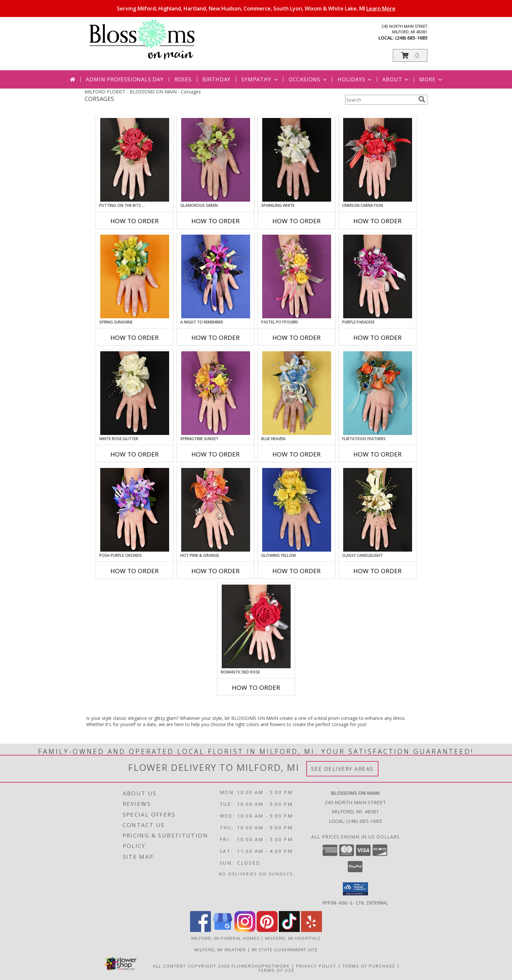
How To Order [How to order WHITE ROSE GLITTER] (135, 454)
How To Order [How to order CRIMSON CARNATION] (377, 221)
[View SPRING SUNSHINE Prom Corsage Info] (135, 276)
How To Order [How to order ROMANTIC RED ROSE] (256, 688)
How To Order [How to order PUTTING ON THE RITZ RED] (135, 221)
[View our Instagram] (245, 930)
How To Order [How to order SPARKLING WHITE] (296, 221)
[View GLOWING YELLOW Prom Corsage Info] (297, 510)
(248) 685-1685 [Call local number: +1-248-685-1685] (411, 38)
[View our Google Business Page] (223, 930)
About (396, 79)
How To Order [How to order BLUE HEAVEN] (296, 454)
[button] (410, 55)
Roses (183, 79)
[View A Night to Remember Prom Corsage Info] (216, 276)
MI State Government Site (285, 949)
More (431, 79)
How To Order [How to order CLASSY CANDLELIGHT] (377, 571)
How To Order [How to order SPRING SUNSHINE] (135, 338)
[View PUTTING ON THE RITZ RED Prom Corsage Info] (135, 160)
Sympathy (260, 79)
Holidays (355, 79)
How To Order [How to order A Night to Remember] (216, 338)
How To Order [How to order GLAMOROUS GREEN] (216, 221)
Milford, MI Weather (220, 949)
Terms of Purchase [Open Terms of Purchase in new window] (369, 966)
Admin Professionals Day (125, 79)
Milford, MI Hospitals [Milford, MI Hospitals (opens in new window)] (293, 938)
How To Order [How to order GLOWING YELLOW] (296, 571)
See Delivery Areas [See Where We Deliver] (342, 769)
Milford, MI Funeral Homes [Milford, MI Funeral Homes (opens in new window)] (226, 938)
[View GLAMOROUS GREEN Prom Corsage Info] (216, 160)
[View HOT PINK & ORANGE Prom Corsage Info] (216, 510)
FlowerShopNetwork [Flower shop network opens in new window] (261, 966)
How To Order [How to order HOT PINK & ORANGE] (216, 571)
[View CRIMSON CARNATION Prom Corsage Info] (378, 160)
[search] (422, 99)
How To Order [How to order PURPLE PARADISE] (377, 338)
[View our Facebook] (200, 930)
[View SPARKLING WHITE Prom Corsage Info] (297, 160)
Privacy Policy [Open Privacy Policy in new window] (316, 966)
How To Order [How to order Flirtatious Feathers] (377, 454)
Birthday (216, 79)
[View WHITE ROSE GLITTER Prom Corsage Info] (135, 393)
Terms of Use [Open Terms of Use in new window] (276, 970)
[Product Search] (380, 100)
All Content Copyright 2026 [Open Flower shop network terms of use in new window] (191, 966)
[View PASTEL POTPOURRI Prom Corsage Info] (297, 276)
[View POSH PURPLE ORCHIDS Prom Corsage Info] (135, 510)
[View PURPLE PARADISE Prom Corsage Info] (378, 276)
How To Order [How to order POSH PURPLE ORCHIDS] (135, 571)
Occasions (308, 79)
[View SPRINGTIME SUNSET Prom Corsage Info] (216, 393)
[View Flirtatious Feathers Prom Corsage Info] (378, 393)
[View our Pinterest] (267, 930)
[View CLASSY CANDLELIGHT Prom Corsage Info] (378, 510)
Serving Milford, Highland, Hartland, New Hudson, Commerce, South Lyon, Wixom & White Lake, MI (256, 8)
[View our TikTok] (289, 930)
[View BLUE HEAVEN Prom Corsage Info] (297, 393)
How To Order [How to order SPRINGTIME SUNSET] (216, 454)
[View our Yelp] (312, 930)
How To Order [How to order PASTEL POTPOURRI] (296, 338)
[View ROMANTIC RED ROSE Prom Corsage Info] (256, 626)
